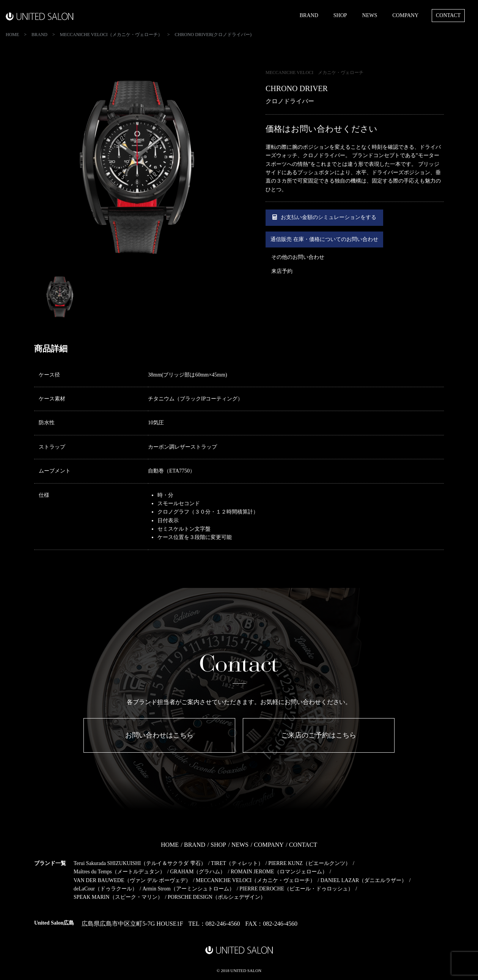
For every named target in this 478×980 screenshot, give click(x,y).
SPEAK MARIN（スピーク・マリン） (118, 897)
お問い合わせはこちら (159, 735)
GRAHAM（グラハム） (198, 872)
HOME (170, 845)
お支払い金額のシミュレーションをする (324, 217)
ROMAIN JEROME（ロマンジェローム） (279, 872)
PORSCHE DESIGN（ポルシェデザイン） (217, 897)
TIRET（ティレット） (237, 863)
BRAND (309, 15)
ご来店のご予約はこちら (319, 735)
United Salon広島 (54, 923)
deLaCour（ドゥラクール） (105, 889)
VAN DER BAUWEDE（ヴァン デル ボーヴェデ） (132, 880)
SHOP (340, 15)
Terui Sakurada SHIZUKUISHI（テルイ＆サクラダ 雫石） (140, 863)
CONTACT (448, 15)
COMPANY (405, 15)
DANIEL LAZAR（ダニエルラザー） (364, 880)
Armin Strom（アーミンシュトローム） (188, 889)
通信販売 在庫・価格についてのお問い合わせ (324, 239)
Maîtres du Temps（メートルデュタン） (119, 872)
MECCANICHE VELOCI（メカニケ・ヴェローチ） (256, 880)
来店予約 (282, 271)
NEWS (370, 15)
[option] (137, 170)
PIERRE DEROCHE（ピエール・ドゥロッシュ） (296, 889)
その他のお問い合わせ (298, 257)
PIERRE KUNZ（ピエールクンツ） (309, 863)
